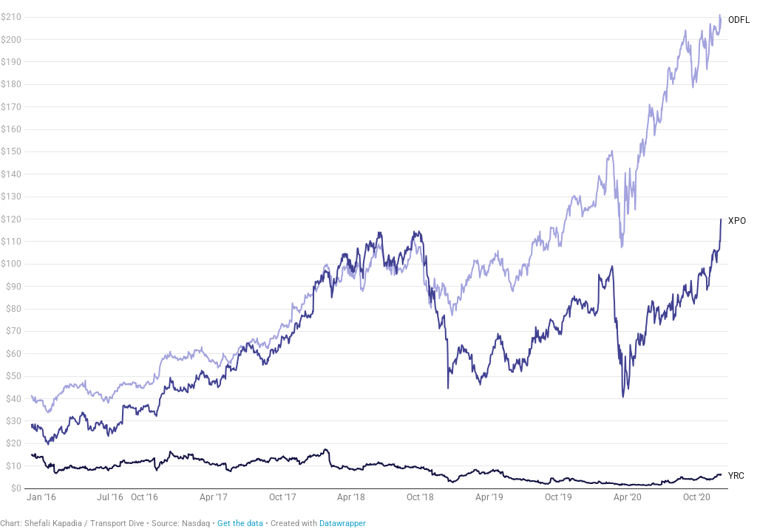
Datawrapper (343, 524)
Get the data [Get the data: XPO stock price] (240, 524)
